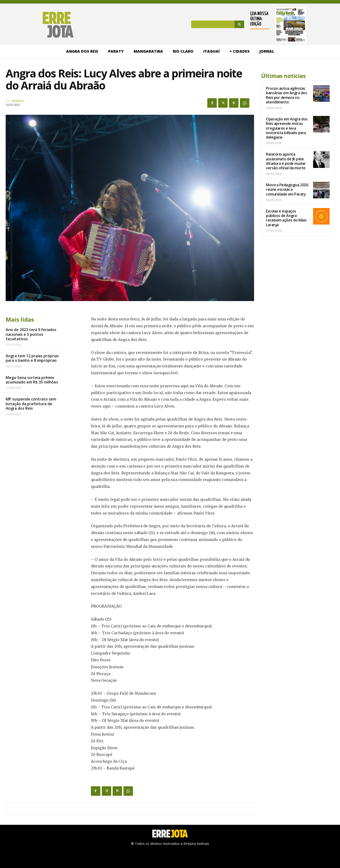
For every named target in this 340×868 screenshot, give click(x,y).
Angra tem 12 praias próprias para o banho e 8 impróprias (32, 358)
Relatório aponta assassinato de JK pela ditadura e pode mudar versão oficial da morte (286, 161)
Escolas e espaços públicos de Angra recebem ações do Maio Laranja (286, 218)
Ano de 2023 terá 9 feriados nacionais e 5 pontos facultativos (31, 334)
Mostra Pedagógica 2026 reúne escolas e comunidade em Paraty (287, 189)
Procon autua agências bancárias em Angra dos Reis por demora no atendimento (286, 95)
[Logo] (40, 25)
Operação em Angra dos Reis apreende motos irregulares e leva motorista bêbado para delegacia (287, 128)
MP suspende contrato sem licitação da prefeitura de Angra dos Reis (31, 404)
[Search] (239, 24)
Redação (18, 101)
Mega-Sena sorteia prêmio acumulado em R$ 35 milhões (32, 380)
